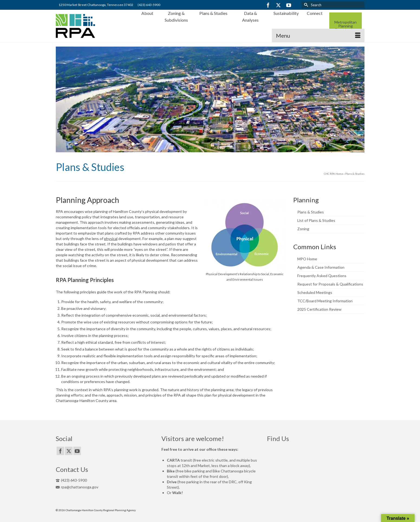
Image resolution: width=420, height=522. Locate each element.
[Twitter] (278, 5)
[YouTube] (289, 5)
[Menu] (318, 35)
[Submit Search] (305, 5)
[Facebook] (268, 5)
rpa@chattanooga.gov (77, 487)
